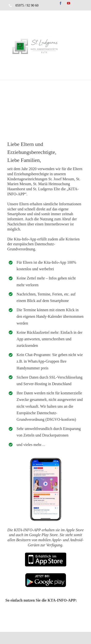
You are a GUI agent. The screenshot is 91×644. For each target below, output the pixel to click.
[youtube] (69, 3)
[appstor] (46, 554)
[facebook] (61, 3)
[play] (46, 575)
